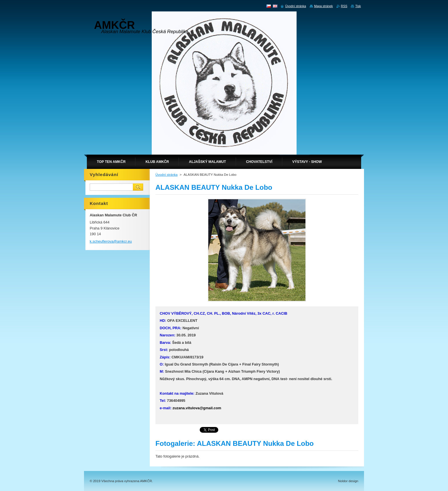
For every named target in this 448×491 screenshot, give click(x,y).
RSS (344, 6)
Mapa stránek (323, 6)
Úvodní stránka (166, 175)
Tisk (358, 6)
